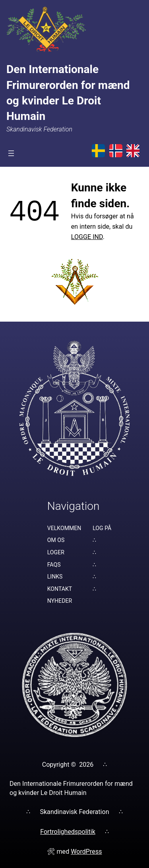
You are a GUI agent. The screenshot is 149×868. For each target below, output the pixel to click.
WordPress (86, 852)
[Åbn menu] (11, 153)
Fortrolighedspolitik (68, 832)
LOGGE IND (87, 237)
